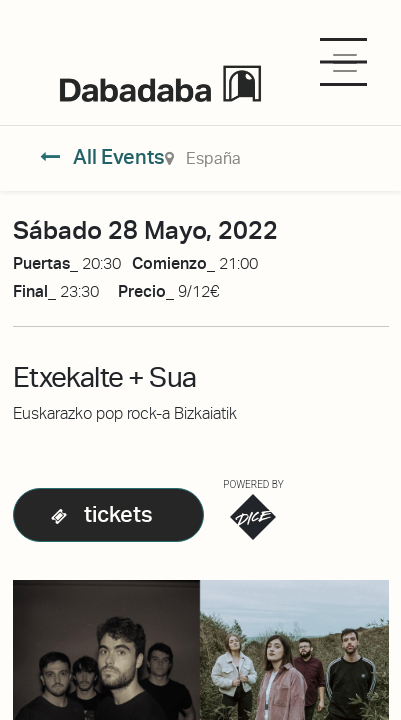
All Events (102, 157)
